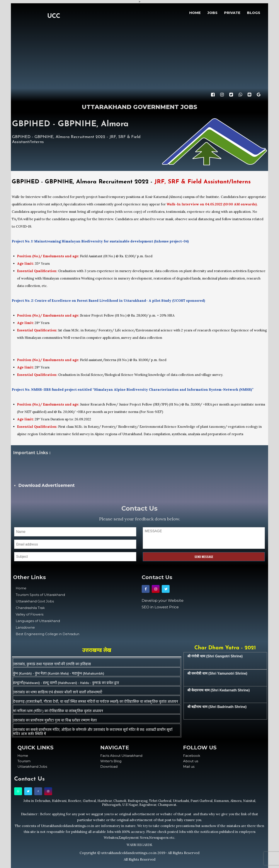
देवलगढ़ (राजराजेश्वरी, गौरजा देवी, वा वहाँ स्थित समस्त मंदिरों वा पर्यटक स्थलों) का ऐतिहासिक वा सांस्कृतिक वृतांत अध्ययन (96, 702)
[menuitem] (57, 756)
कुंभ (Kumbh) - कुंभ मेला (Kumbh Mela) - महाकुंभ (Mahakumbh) (59, 674)
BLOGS (254, 13)
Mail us (189, 767)
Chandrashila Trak (30, 608)
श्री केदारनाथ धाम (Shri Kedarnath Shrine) (219, 690)
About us (191, 761)
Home (21, 588)
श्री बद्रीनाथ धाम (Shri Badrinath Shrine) (217, 707)
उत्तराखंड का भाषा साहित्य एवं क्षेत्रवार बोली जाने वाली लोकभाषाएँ (58, 692)
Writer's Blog (111, 761)
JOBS (212, 13)
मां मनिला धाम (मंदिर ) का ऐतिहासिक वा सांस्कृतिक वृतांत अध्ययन (58, 711)
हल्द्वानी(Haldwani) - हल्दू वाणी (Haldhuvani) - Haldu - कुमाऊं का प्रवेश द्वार (66, 683)
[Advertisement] (139, 56)
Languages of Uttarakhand (38, 621)
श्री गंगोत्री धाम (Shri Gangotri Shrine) (215, 656)
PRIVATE (232, 13)
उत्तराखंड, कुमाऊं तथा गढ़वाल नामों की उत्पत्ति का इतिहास (52, 664)
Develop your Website (163, 600)
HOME (195, 13)
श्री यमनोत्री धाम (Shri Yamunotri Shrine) (217, 673)
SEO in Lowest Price (160, 607)
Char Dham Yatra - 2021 (225, 648)
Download (109, 767)
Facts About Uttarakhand (121, 756)
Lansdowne (25, 627)
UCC (54, 16)
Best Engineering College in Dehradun (48, 634)
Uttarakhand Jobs (32, 767)
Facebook (192, 756)
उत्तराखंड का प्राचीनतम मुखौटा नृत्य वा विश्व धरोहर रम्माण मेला (55, 721)
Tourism (24, 761)
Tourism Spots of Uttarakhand (40, 595)
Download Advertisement (47, 485)
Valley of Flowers (30, 614)
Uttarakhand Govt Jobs (35, 601)
